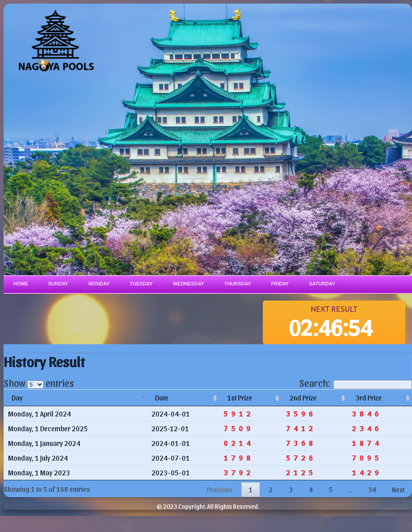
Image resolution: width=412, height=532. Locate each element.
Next (398, 489)
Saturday (322, 284)
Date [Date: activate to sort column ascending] (162, 398)
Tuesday (141, 284)
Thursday (237, 284)
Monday (99, 284)
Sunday (58, 284)
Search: (356, 383)
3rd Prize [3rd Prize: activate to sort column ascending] (369, 398)
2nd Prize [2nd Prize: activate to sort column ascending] (303, 398)
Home (21, 284)
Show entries (39, 383)
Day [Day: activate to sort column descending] (17, 398)
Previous (220, 489)
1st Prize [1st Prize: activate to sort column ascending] (240, 398)
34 (372, 489)
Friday (280, 284)
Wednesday (189, 284)
